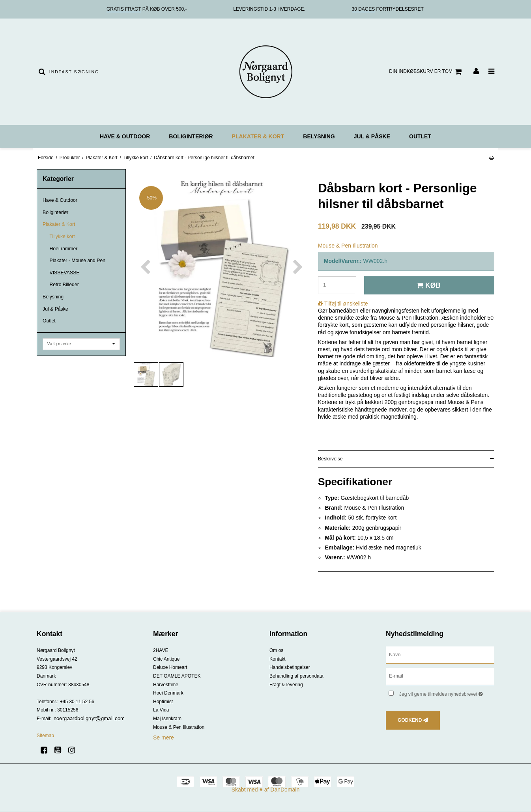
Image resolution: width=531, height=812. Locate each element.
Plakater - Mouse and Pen (78, 261)
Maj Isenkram (167, 719)
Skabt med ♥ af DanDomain (266, 790)
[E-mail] (440, 676)
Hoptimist (163, 702)
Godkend (410, 720)
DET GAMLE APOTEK (177, 676)
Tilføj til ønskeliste (346, 304)
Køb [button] (427, 285)
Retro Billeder (64, 285)
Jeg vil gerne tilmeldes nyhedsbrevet (447, 692)
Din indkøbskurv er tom (426, 72)
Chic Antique (166, 659)
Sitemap (45, 736)
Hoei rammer (64, 249)
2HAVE (161, 650)
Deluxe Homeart (170, 667)
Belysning (319, 136)
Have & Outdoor (125, 136)
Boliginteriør (191, 136)
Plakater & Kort (258, 136)
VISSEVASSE (65, 273)
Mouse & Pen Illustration (179, 727)
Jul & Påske (372, 136)
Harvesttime (166, 685)
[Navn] (440, 655)
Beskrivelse (330, 459)
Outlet (420, 136)
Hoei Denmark (168, 693)
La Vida (161, 710)
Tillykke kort (62, 237)
